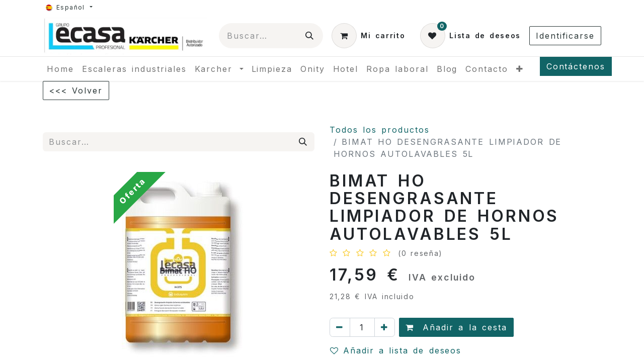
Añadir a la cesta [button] (456, 327)
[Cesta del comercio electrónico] (368, 36)
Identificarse (565, 36)
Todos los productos (380, 130)
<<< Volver (76, 90)
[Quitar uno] (340, 327)
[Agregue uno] (385, 327)
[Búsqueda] (310, 36)
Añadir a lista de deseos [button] (396, 350)
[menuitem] (60, 69)
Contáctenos (576, 66)
